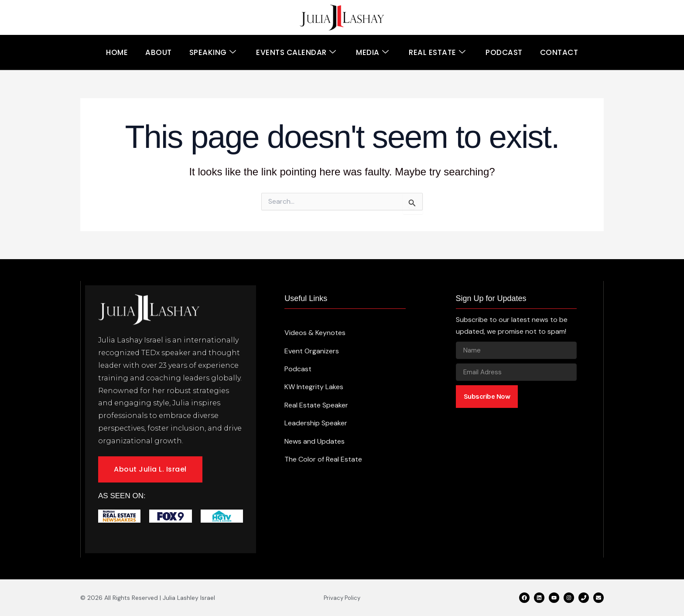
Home (117, 52)
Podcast (504, 52)
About (159, 52)
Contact (559, 52)
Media (372, 53)
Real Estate (437, 53)
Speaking (213, 53)
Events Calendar (296, 53)
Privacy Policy (342, 598)
